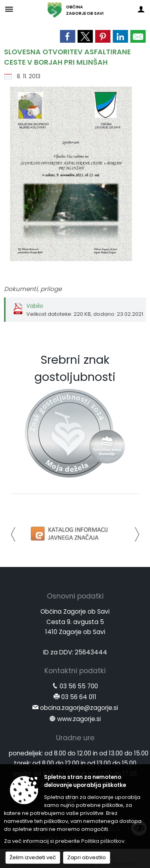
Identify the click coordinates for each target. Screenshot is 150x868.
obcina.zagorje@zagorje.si (79, 708)
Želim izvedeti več (33, 857)
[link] (68, 36)
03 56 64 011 (79, 697)
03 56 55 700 (79, 686)
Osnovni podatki (75, 596)
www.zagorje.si (79, 719)
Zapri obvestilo (87, 857)
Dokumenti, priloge (33, 289)
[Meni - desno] (141, 9)
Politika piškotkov (103, 841)
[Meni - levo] (9, 9)
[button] (13, 534)
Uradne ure (75, 738)
